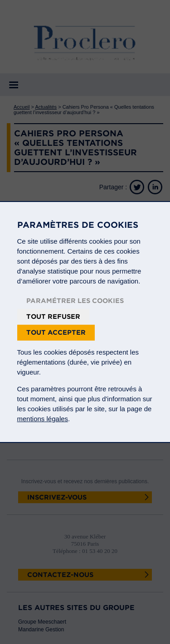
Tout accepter (56, 332)
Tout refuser (53, 317)
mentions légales (43, 419)
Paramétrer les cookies (75, 301)
